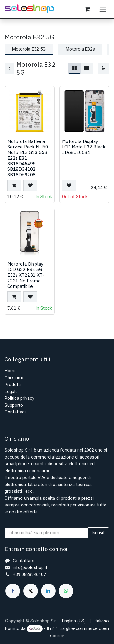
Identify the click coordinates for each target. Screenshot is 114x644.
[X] (31, 591)
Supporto (14, 405)
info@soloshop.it (30, 567)
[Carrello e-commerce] (87, 9)
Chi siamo (15, 378)
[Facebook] (13, 591)
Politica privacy (19, 398)
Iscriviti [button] (98, 533)
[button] (14, 185)
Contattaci (15, 412)
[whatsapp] (66, 591)
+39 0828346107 (29, 574)
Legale (11, 392)
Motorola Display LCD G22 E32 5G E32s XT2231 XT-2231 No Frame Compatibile (26, 275)
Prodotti (13, 385)
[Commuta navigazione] (103, 9)
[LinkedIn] (48, 591)
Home (11, 371)
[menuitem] (74, 621)
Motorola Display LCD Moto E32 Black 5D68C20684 (84, 147)
